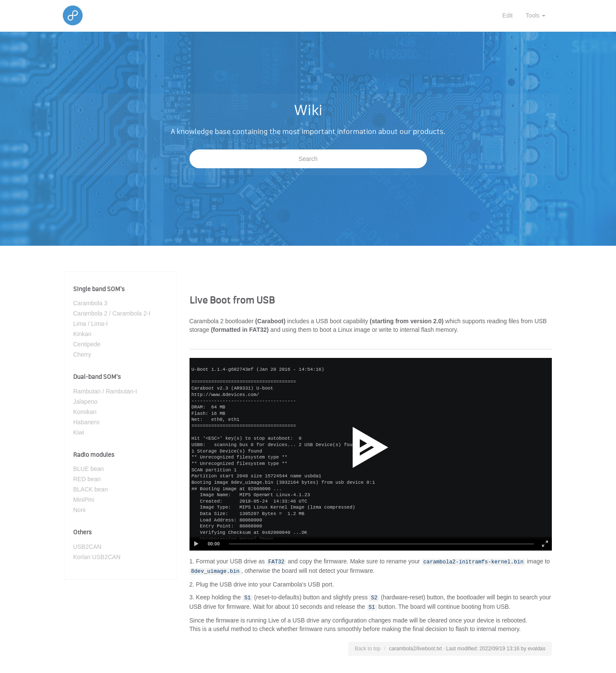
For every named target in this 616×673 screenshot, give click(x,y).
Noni (79, 510)
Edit (507, 15)
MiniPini (84, 500)
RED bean (87, 479)
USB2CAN (87, 547)
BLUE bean (89, 469)
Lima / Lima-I (90, 324)
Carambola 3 (90, 303)
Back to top (367, 649)
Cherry (82, 354)
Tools (535, 15)
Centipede (87, 344)
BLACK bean (90, 489)
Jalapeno (85, 402)
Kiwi (79, 432)
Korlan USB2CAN (97, 557)
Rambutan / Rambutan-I (105, 391)
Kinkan (82, 334)
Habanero (86, 422)
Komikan (85, 412)
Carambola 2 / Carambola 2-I (112, 313)
